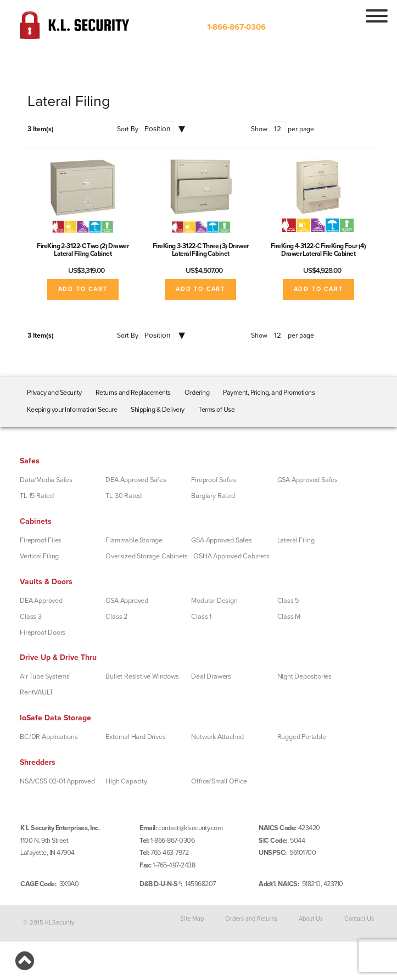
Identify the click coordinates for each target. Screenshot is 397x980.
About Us (311, 919)
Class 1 (201, 617)
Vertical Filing (39, 556)
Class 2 (116, 617)
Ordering (197, 393)
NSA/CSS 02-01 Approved (57, 781)
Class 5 (288, 601)
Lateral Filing (296, 540)
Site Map (192, 919)
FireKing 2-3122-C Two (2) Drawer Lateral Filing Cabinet (83, 250)
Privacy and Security (54, 393)
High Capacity (126, 781)
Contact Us (359, 919)
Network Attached (217, 737)
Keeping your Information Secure (72, 410)
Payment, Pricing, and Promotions (269, 393)
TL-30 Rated (124, 496)
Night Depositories (304, 676)
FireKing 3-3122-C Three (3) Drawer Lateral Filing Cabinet (201, 250)
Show (259, 129)
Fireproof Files (41, 540)
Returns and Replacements (133, 393)
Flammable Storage (134, 540)
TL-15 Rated (37, 496)
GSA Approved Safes (307, 480)
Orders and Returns (251, 919)
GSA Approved (127, 601)
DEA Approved (41, 601)
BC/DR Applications (49, 737)
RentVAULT (36, 692)
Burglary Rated (213, 496)
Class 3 (31, 617)
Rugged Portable (302, 737)
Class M (289, 617)
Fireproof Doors (43, 632)
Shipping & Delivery (158, 410)
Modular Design (214, 601)
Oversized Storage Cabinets (147, 556)
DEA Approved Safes (136, 480)
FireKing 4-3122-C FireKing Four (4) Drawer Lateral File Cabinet (318, 250)
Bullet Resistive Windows (142, 676)
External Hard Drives (135, 737)
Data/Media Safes (46, 480)
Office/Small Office (219, 781)
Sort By (128, 129)
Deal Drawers (211, 676)
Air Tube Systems (45, 676)
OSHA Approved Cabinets (231, 556)
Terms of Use (216, 410)
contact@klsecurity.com (190, 828)
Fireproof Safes (213, 480)
